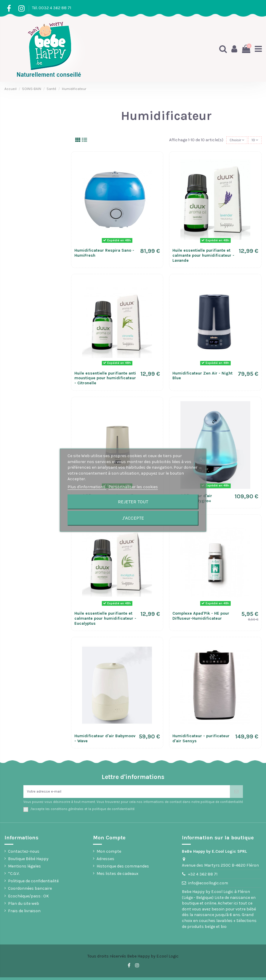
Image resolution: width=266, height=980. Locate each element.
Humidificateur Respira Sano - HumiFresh (104, 254)
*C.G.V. (14, 877)
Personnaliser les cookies (133, 487)
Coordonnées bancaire (30, 891)
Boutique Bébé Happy (28, 861)
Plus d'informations (87, 487)
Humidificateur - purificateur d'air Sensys (201, 740)
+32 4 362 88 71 (203, 877)
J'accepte (133, 518)
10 (254, 141)
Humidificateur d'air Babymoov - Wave (105, 740)
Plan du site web (24, 906)
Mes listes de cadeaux (117, 877)
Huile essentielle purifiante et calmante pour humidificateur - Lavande (203, 257)
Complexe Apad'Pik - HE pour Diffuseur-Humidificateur (201, 617)
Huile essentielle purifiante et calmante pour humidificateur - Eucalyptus (105, 619)
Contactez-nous (24, 854)
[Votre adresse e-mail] (127, 793)
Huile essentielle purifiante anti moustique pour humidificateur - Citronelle (105, 379)
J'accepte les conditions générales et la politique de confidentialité (82, 812)
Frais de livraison (24, 914)
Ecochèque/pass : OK (28, 899)
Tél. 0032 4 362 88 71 (52, 8)
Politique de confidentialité (33, 884)
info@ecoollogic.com (208, 886)
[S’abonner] (236, 793)
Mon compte (109, 854)
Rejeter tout (133, 502)
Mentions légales (24, 869)
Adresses (105, 861)
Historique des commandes (123, 869)
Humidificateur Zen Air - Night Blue (202, 377)
